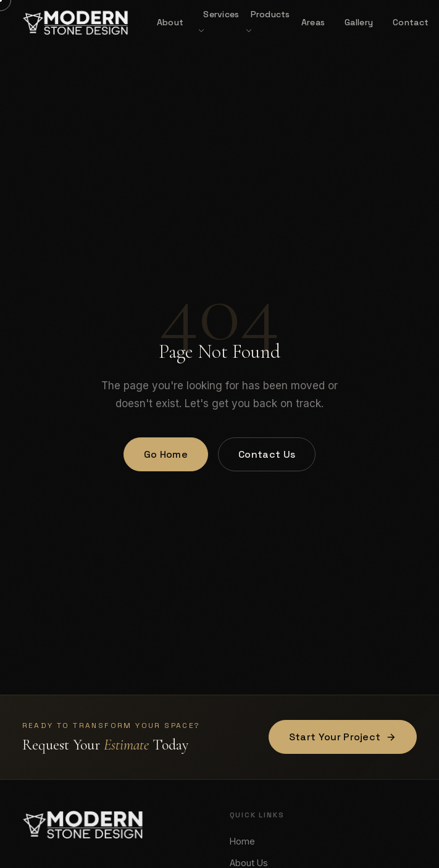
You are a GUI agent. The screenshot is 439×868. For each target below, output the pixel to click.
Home (242, 841)
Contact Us (267, 454)
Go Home (166, 454)
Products (270, 14)
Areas (313, 22)
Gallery (359, 22)
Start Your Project (343, 737)
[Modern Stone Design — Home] (75, 22)
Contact (411, 22)
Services (221, 14)
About (170, 22)
